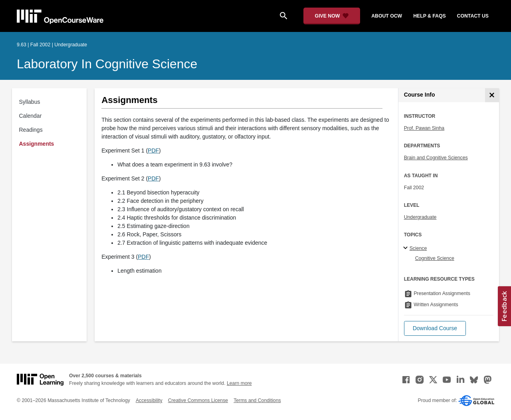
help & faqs (429, 16)
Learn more (239, 383)
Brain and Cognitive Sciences (436, 158)
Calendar (31, 116)
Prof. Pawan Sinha (424, 128)
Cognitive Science (435, 258)
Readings (31, 130)
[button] (435, 328)
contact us (473, 16)
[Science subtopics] (407, 248)
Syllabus (30, 102)
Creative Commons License (198, 400)
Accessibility (149, 400)
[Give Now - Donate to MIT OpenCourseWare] (332, 16)
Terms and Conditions (257, 400)
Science (418, 248)
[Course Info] (492, 95)
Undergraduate (420, 217)
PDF (153, 151)
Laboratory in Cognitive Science (107, 64)
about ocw (387, 16)
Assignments (37, 144)
